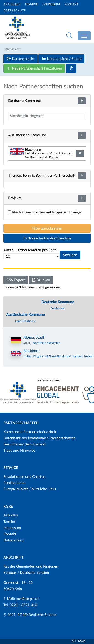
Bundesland (58, 308)
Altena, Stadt (34, 337)
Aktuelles (12, 4)
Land (18, 321)
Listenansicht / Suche (61, 59)
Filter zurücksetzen (47, 228)
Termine (31, 4)
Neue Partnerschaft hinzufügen (34, 68)
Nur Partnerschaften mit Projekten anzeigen (45, 212)
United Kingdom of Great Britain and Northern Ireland (59, 356)
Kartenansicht (20, 59)
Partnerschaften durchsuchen (47, 238)
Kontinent (29, 321)
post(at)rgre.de (27, 599)
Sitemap (78, 641)
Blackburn (31, 351)
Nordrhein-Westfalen (46, 343)
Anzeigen (70, 255)
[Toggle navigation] (84, 36)
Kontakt (71, 4)
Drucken (41, 280)
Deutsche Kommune (58, 302)
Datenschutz (15, 11)
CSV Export (16, 280)
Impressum (51, 4)
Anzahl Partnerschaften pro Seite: (30, 250)
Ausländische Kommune (25, 315)
